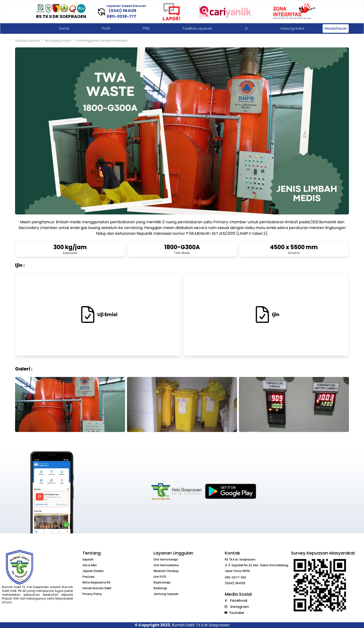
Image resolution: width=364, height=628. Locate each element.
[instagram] (226, 607)
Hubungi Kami (292, 28)
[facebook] (226, 601)
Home (64, 28)
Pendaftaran (336, 28)
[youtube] (226, 613)
